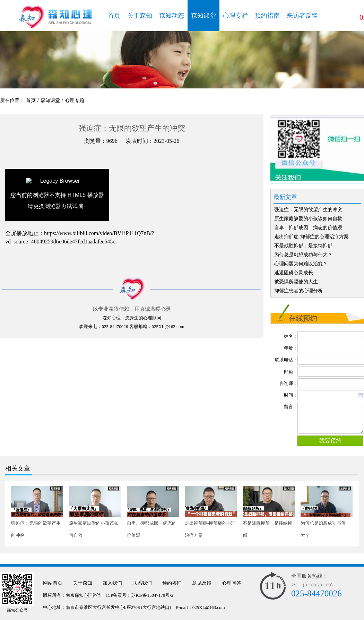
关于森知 (140, 16)
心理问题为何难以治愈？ (301, 264)
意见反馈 (202, 583)
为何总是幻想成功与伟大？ (303, 255)
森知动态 (172, 16)
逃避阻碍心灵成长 (294, 273)
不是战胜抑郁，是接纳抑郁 (303, 246)
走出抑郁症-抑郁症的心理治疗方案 (311, 237)
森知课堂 (203, 16)
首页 (114, 16)
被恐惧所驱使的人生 (296, 282)
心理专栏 (235, 16)
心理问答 (232, 583)
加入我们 (112, 583)
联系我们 (142, 583)
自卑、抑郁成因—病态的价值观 (308, 228)
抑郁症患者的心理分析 (298, 291)
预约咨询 (172, 583)
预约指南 (267, 16)
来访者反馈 (302, 16)
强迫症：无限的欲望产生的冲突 (308, 210)
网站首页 (53, 583)
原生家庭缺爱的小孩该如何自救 (308, 219)
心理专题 (75, 100)
